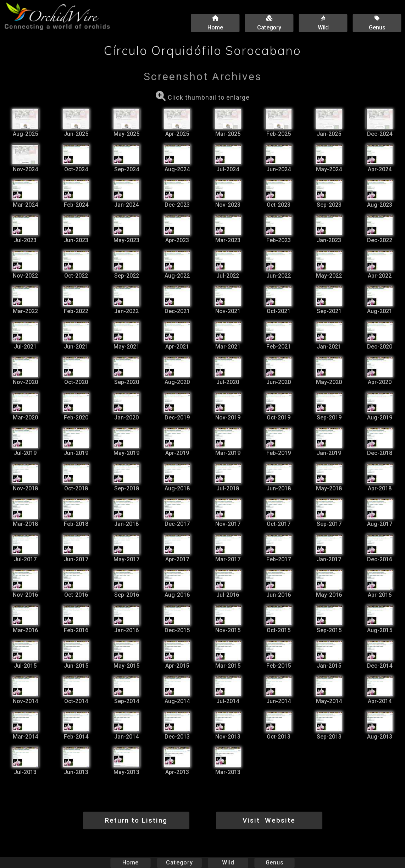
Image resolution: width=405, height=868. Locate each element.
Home (131, 863)
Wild (228, 863)
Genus (274, 863)
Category (179, 863)
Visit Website (269, 820)
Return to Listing (136, 820)
